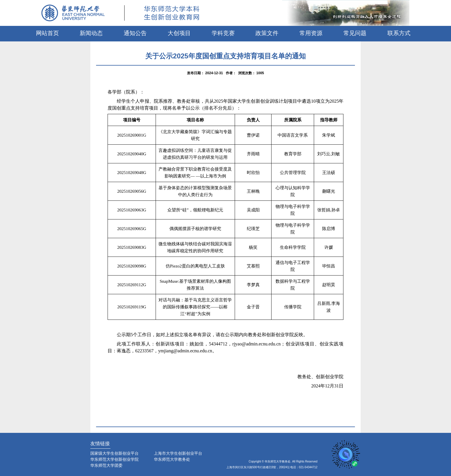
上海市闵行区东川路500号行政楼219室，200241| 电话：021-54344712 (272, 467)
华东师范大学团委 (106, 465)
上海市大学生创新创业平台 (178, 453)
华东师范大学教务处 (172, 459)
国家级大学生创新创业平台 (114, 453)
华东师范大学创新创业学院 (114, 459)
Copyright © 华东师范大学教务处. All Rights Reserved (283, 461)
